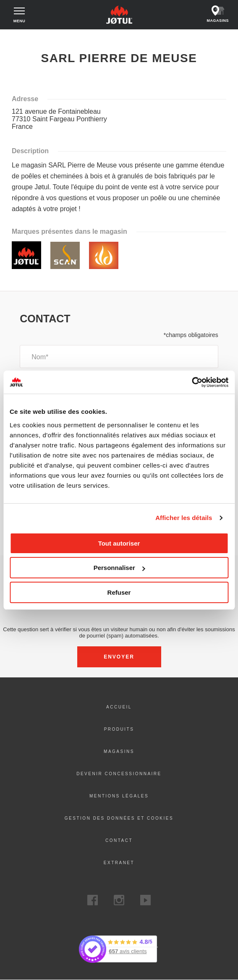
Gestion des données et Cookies (119, 818)
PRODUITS (119, 729)
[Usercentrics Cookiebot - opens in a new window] (192, 382)
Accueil (19, 37)
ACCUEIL (119, 707)
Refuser (119, 592)
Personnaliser (119, 568)
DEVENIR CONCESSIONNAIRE (119, 774)
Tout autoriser (119, 543)
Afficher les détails (184, 518)
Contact (119, 840)
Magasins (119, 751)
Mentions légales (119, 796)
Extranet (119, 863)
